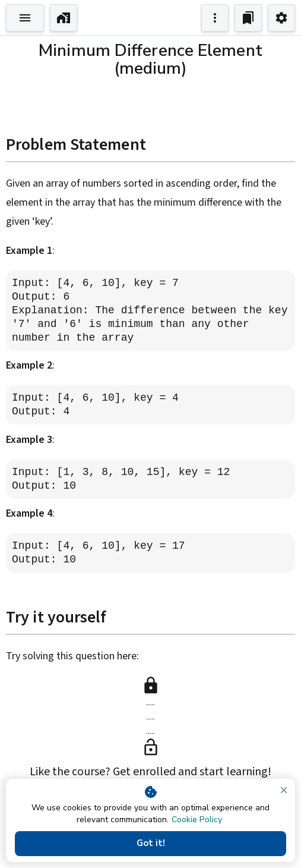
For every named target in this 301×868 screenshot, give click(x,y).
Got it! (150, 844)
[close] (284, 790)
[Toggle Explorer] (25, 18)
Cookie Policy (197, 820)
